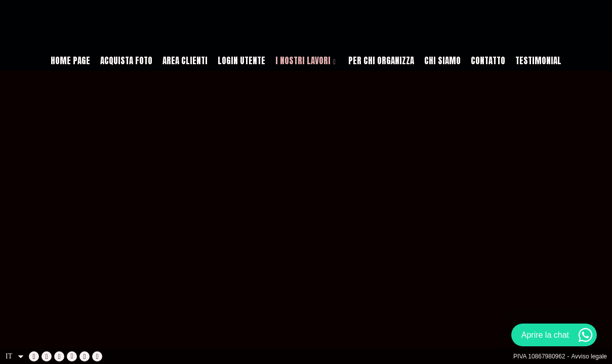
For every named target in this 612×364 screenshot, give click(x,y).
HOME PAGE (70, 61)
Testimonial (538, 61)
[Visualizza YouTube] (59, 356)
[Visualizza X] (72, 356)
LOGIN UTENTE (241, 61)
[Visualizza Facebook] (34, 356)
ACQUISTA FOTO (126, 61)
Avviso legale (589, 356)
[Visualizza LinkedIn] (47, 356)
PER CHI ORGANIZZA (381, 61)
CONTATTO (488, 61)
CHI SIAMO (442, 61)
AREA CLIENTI (185, 61)
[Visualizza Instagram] (85, 356)
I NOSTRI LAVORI (303, 61)
